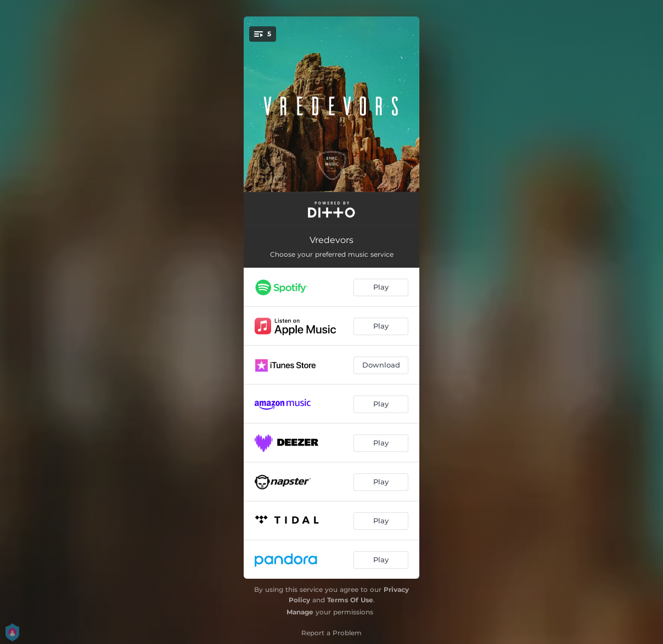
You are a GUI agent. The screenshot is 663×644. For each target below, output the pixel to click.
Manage (300, 612)
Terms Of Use (350, 600)
